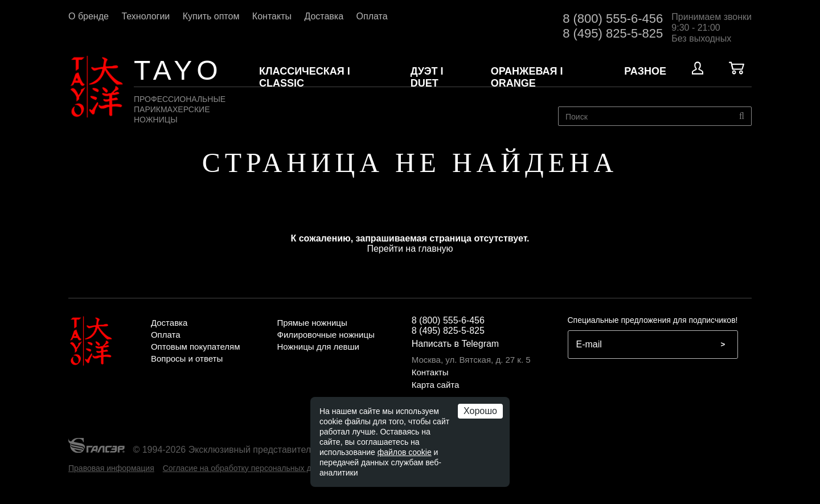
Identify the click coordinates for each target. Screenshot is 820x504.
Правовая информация (111, 468)
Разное (645, 71)
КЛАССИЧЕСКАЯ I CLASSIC (305, 77)
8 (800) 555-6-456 (613, 19)
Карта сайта (436, 385)
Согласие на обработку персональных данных (249, 468)
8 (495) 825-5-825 (613, 33)
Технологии (147, 16)
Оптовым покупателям (196, 347)
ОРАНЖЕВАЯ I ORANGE (527, 77)
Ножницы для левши (318, 347)
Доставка (325, 16)
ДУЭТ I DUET (427, 77)
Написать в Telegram (455, 344)
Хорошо (480, 411)
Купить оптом (212, 16)
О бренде (90, 16)
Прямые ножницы (312, 323)
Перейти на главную (410, 249)
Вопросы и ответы (187, 358)
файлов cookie (405, 452)
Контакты (273, 16)
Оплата (372, 16)
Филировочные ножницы (325, 335)
